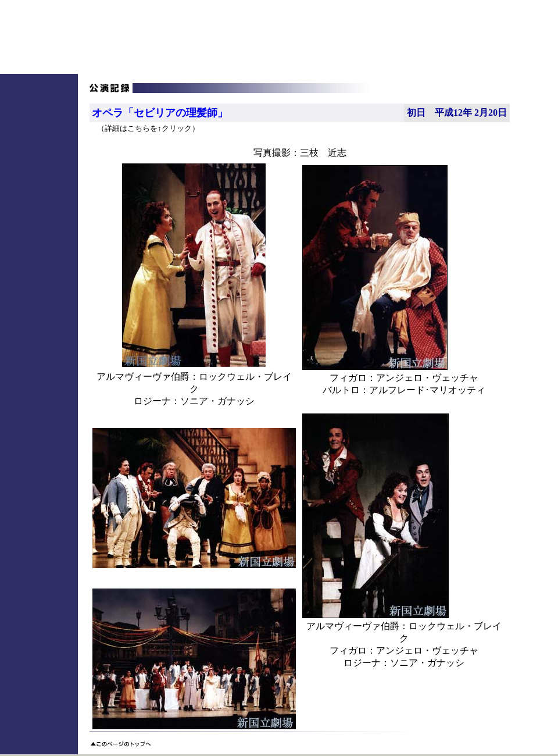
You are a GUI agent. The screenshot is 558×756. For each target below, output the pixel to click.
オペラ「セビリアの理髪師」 (160, 113)
